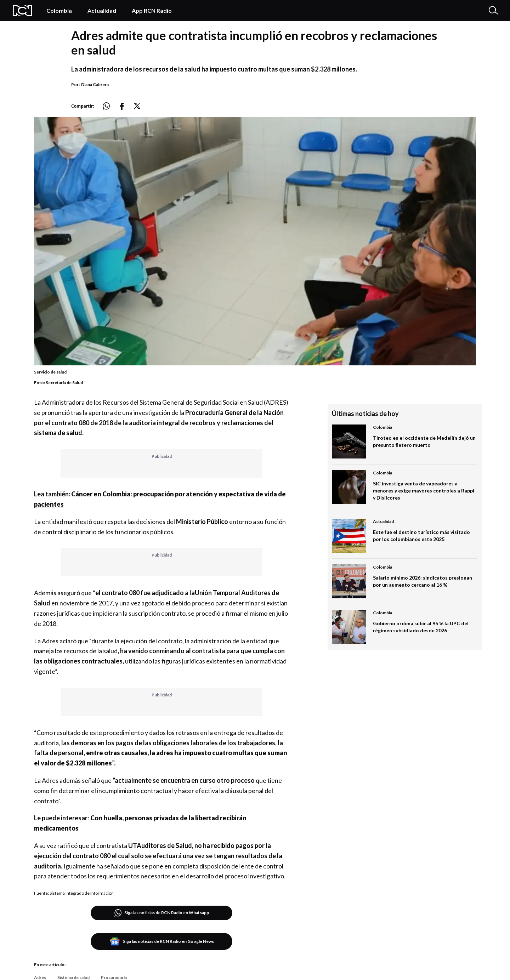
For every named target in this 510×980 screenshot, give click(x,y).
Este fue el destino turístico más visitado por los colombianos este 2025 (421, 535)
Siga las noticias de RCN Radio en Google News (162, 941)
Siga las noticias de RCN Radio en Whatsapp (162, 913)
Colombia (59, 10)
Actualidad (102, 10)
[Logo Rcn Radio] (22, 11)
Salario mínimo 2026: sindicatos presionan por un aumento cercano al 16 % (423, 581)
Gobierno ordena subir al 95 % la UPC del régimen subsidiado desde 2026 (421, 627)
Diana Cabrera (95, 84)
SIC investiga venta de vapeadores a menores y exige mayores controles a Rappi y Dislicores (424, 491)
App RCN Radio (152, 10)
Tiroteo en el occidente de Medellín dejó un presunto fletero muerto (424, 441)
